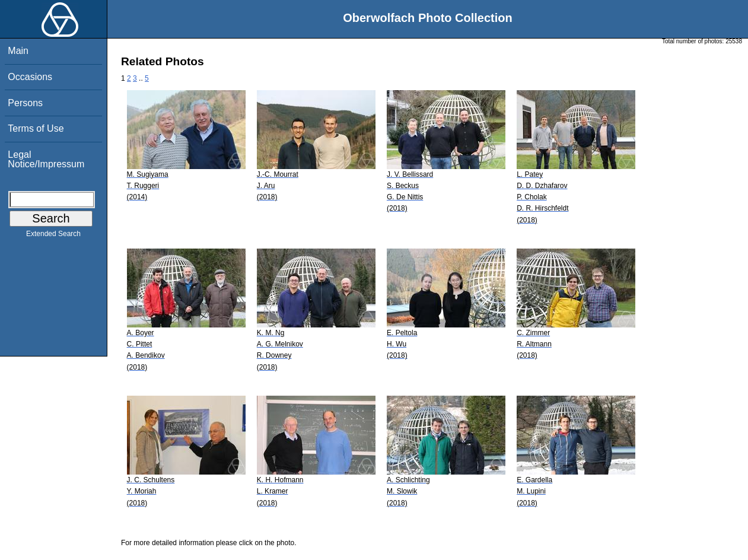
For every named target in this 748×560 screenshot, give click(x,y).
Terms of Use (36, 128)
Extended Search (53, 236)
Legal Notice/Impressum (46, 159)
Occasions (30, 77)
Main (18, 51)
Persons (25, 103)
